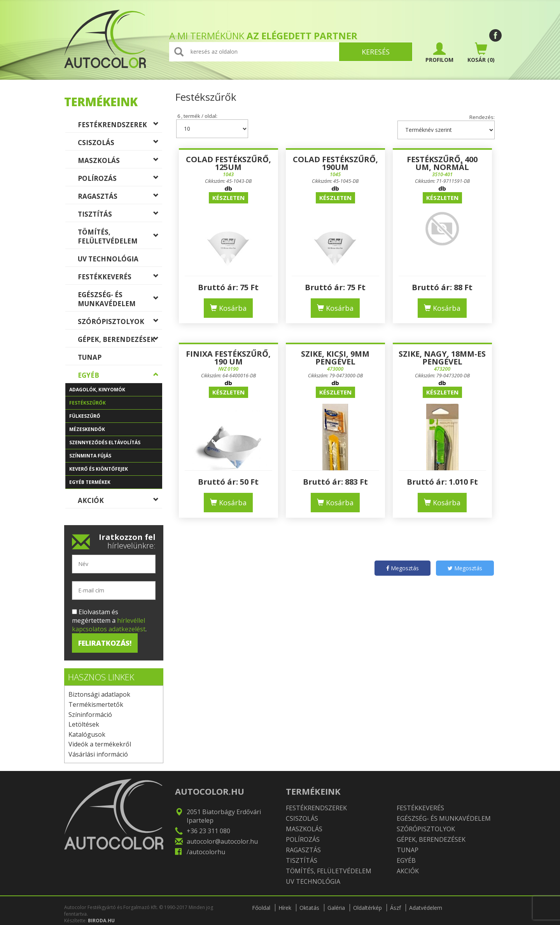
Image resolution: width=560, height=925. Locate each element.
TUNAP (120, 359)
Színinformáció (90, 715)
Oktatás (309, 908)
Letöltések (84, 724)
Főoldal (261, 908)
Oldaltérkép (367, 908)
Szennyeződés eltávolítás (116, 444)
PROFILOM (439, 53)
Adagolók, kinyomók (116, 391)
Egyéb (120, 377)
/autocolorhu (206, 852)
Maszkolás (120, 162)
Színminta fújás (116, 457)
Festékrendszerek (120, 126)
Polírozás (120, 180)
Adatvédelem (426, 908)
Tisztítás (120, 216)
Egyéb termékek (116, 484)
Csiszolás (120, 144)
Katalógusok (87, 734)
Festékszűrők (116, 405)
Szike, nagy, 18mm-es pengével (442, 358)
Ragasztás (120, 198)
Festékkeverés (120, 279)
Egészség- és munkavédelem (120, 299)
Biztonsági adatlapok (99, 694)
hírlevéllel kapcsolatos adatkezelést (109, 625)
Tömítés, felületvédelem (120, 237)
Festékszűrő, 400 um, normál (442, 163)
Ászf (395, 908)
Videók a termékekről (100, 744)
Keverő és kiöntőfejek (116, 471)
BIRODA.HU (101, 921)
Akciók (120, 502)
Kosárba (228, 308)
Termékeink (101, 102)
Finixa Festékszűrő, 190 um (228, 358)
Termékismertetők (96, 704)
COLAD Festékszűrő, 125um (228, 163)
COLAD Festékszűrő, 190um (335, 163)
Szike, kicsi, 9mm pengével (335, 358)
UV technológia (120, 261)
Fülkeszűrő (116, 418)
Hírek (285, 908)
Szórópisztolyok (120, 323)
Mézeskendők (116, 431)
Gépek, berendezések (120, 341)
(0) (481, 53)
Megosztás (402, 568)
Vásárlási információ (98, 754)
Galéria (336, 908)
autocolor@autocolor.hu (222, 841)
